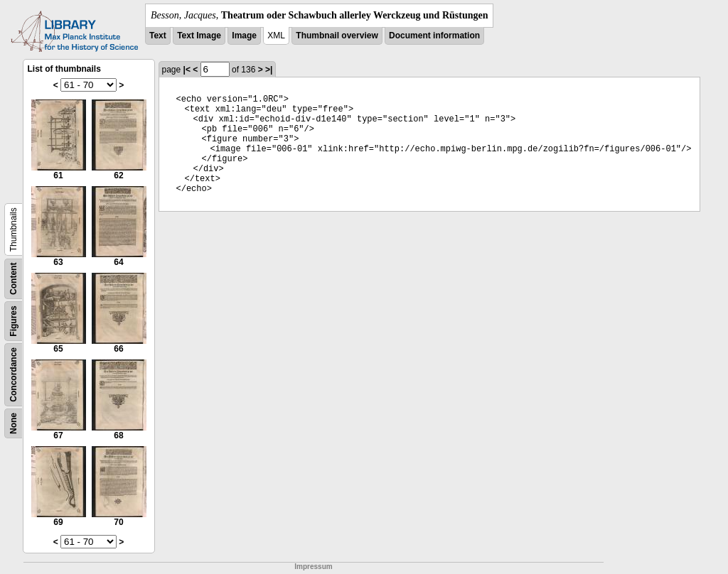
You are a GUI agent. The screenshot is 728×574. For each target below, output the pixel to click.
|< (187, 70)
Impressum (313, 567)
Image (244, 36)
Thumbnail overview (337, 36)
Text (158, 36)
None (14, 423)
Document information (434, 36)
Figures (14, 321)
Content (14, 279)
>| (269, 70)
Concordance (14, 375)
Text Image (199, 36)
